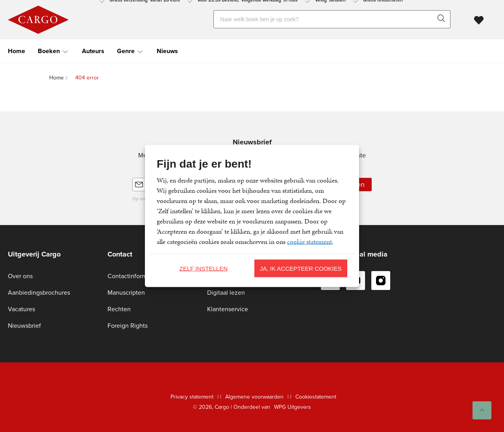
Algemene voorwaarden (254, 397)
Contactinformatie (132, 276)
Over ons (20, 276)
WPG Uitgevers (293, 407)
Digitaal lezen (226, 293)
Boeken (49, 51)
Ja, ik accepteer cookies (301, 268)
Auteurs (93, 51)
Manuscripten (126, 293)
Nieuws (167, 51)
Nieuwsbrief (24, 326)
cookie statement (309, 242)
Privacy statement (192, 397)
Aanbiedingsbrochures (39, 293)
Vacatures (21, 309)
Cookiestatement (316, 397)
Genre (126, 51)
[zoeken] (443, 19)
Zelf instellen (203, 268)
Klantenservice (228, 309)
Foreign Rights (128, 326)
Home (17, 51)
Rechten (119, 309)
